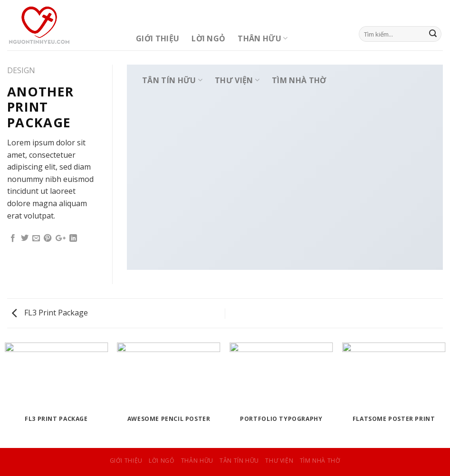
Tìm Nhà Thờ (299, 80)
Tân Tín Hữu (172, 80)
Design (21, 70)
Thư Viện (237, 80)
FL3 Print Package (50, 313)
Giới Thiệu (158, 38)
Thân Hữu (263, 38)
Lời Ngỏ (208, 38)
